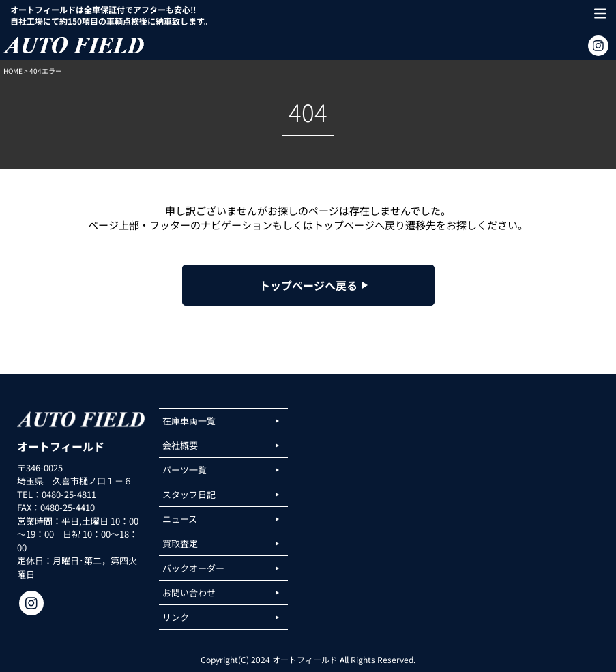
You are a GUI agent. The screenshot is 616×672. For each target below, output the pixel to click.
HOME (13, 71)
